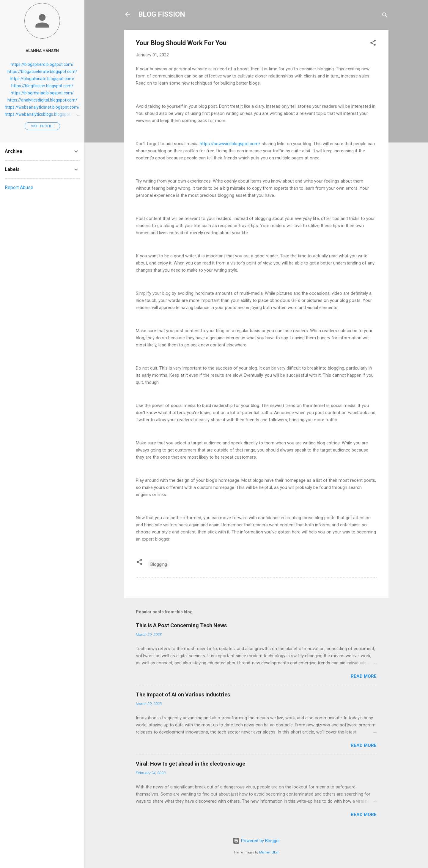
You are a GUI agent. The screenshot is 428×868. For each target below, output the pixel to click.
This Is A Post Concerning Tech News (181, 625)
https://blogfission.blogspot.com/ (42, 86)
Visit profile (42, 126)
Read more (364, 676)
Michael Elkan (269, 852)
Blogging (159, 564)
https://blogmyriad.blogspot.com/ (42, 93)
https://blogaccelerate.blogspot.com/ (42, 72)
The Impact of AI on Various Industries (183, 694)
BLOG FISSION (162, 14)
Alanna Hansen (42, 50)
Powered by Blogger (256, 841)
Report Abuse (19, 187)
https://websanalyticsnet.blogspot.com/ (42, 107)
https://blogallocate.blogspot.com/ (42, 79)
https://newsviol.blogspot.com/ (230, 144)
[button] (373, 44)
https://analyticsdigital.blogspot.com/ (42, 100)
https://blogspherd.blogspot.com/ (42, 64)
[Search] (385, 16)
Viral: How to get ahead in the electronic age (191, 764)
